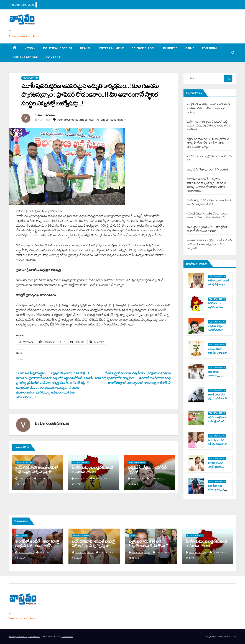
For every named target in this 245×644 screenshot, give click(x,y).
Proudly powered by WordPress (24, 636)
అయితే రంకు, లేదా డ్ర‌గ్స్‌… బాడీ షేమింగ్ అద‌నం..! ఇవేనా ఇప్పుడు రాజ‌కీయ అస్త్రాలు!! (209, 244)
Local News (21, 536)
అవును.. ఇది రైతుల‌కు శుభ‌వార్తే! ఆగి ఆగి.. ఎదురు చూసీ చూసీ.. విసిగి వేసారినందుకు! (217, 423)
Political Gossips (58, 48)
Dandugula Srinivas (46, 115)
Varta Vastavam (10, 31)
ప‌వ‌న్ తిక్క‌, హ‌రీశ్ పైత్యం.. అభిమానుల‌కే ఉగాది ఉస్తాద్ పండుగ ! (209, 202)
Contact (53, 57)
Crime (190, 48)
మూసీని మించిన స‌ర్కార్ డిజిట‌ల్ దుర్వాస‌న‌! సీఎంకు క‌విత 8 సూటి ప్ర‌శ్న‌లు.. (218, 468)
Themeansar (67, 636)
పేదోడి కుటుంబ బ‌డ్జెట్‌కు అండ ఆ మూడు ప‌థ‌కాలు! (92, 470)
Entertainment (112, 48)
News (29, 48)
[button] (233, 53)
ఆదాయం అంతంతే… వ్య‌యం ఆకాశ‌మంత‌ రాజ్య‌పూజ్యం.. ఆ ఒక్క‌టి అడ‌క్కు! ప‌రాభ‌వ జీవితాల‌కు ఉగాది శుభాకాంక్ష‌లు (207, 185)
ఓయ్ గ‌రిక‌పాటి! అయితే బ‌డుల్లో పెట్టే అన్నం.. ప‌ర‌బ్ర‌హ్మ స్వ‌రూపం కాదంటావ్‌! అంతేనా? (37, 472)
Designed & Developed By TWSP (220, 636)
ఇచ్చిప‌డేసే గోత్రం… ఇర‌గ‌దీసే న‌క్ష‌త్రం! (147, 470)
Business (170, 48)
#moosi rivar (87, 120)
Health (86, 48)
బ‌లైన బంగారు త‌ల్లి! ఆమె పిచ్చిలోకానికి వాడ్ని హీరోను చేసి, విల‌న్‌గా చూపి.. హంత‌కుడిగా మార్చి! (208, 143)
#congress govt (67, 120)
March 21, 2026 (85, 552)
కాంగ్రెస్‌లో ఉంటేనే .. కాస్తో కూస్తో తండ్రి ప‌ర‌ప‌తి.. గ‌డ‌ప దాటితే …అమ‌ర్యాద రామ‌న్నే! (209, 108)
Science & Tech (143, 48)
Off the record (25, 57)
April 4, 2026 (26, 552)
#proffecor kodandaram (111, 120)
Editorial (210, 48)
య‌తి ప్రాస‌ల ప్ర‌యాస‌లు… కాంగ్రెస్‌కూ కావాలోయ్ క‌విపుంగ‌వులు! (207, 229)
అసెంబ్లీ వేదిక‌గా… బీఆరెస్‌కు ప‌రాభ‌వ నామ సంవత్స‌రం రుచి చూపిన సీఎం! (208, 215)
